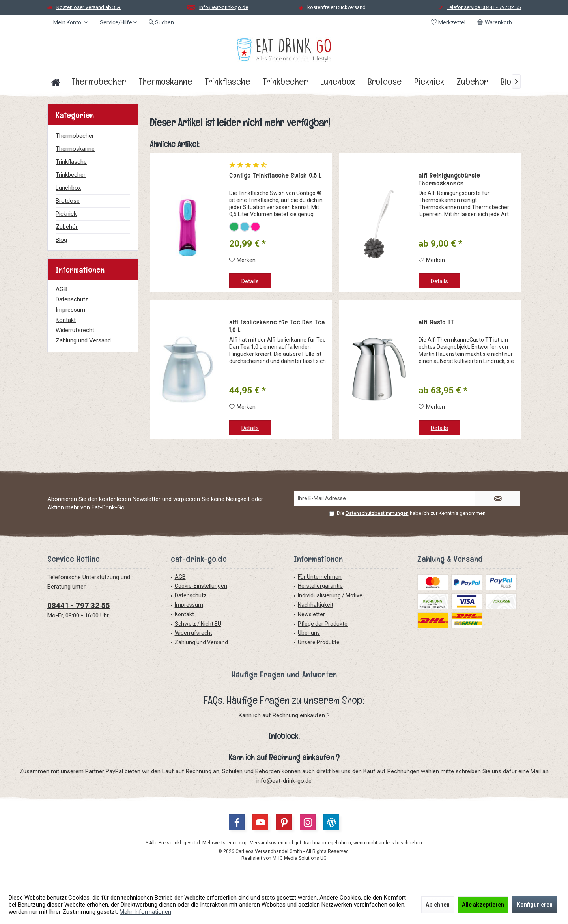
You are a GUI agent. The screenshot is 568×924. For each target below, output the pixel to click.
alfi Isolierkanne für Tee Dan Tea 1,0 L (277, 326)
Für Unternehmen (320, 577)
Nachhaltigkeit (316, 605)
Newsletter (311, 614)
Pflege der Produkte (323, 624)
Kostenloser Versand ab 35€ (89, 7)
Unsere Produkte (319, 642)
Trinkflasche (71, 162)
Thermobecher (75, 136)
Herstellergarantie (320, 586)
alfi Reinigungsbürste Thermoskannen (449, 180)
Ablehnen (438, 905)
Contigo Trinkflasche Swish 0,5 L (276, 176)
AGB (61, 289)
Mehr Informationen (145, 912)
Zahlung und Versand (83, 340)
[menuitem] (496, 22)
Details (250, 281)
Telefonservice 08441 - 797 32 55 (484, 7)
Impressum (70, 310)
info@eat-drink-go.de (224, 7)
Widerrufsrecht (75, 330)
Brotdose (68, 201)
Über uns (309, 633)
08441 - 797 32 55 (79, 605)
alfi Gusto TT (436, 322)
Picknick (66, 214)
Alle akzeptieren (483, 905)
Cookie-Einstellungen (201, 586)
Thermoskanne (75, 149)
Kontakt (66, 320)
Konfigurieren (535, 905)
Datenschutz (72, 299)
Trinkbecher (71, 175)
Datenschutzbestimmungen (377, 513)
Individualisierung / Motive (330, 595)
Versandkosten (267, 843)
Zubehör (67, 227)
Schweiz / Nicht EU (198, 624)
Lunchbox (68, 188)
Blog (61, 240)
